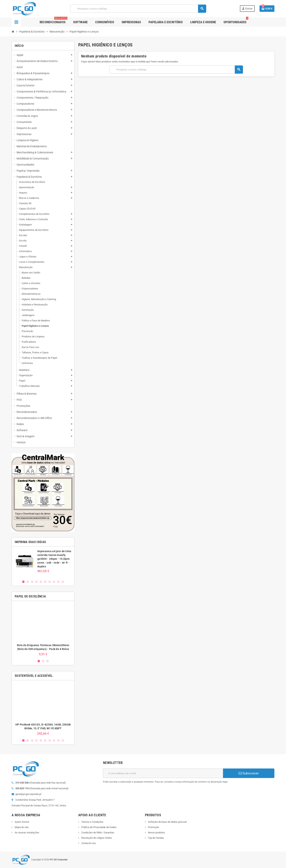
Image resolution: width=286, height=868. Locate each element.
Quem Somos (22, 822)
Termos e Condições (92, 822)
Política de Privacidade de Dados (99, 827)
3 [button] (32, 582)
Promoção (153, 827)
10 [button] (63, 582)
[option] (43, 563)
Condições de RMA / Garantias (97, 833)
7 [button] (50, 582)
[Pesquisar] (138, 9)
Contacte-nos (88, 843)
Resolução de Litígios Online (96, 838)
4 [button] (36, 582)
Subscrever (249, 773)
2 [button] (28, 582)
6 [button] (45, 582)
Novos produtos (156, 833)
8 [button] (54, 582)
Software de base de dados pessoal (167, 822)
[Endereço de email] (163, 773)
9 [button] (58, 582)
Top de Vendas (156, 838)
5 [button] (41, 582)
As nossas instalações (27, 833)
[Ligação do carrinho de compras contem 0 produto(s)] (267, 9)
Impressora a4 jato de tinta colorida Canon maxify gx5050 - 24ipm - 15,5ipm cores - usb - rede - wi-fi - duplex (54, 559)
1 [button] (23, 582)
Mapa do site (21, 827)
